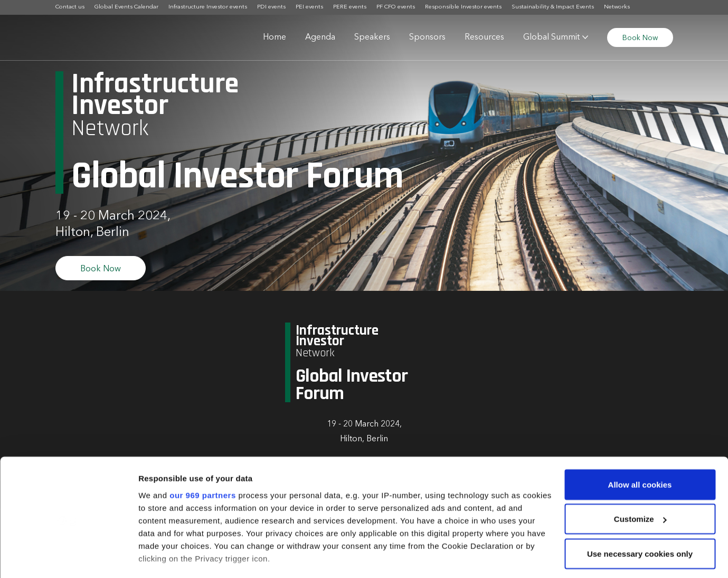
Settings (154, 557)
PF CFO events (396, 7)
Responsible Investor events (463, 7)
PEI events (309, 7)
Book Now (640, 38)
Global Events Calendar (126, 7)
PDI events (271, 7)
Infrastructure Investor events (208, 7)
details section (507, 529)
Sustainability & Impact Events (553, 7)
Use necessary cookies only (640, 499)
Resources (484, 37)
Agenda (320, 37)
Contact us (70, 7)
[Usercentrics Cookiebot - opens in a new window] (68, 557)
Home (275, 37)
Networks (617, 7)
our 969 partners (203, 440)
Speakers (372, 37)
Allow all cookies (640, 430)
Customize (640, 465)
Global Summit (551, 37)
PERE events (350, 7)
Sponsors (427, 37)
